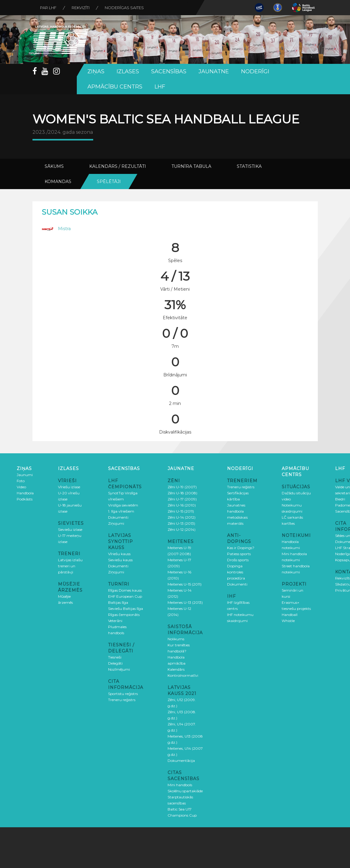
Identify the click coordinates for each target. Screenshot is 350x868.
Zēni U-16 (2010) (182, 505)
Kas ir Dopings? (241, 548)
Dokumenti (118, 517)
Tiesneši (115, 657)
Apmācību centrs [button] (115, 87)
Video (21, 487)
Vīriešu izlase (69, 487)
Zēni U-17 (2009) (182, 499)
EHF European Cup (125, 596)
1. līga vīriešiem (121, 511)
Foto (21, 481)
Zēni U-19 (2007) (182, 487)
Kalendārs (176, 669)
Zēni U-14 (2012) (182, 517)
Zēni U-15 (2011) (181, 511)
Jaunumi (25, 475)
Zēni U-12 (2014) (182, 529)
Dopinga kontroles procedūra (236, 572)
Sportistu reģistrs (123, 694)
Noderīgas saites (124, 8)
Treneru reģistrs (122, 700)
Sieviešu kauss (120, 560)
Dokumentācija (181, 761)
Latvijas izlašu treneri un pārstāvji (70, 566)
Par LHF (48, 8)
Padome (343, 505)
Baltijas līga (118, 602)
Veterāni (115, 621)
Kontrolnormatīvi (183, 675)
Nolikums (176, 639)
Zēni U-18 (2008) (182, 493)
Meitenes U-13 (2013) (185, 602)
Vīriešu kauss (119, 554)
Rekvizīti (81, 8)
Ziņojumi (116, 523)
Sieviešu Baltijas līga (126, 609)
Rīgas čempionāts (124, 615)
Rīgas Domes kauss (125, 590)
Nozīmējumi (119, 669)
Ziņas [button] (96, 71)
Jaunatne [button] (214, 71)
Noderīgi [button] (255, 71)
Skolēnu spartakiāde (185, 791)
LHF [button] (160, 87)
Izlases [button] (128, 71)
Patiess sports (239, 554)
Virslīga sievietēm (123, 505)
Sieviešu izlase (70, 529)
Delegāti (115, 663)
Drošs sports (238, 560)
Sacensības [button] (169, 71)
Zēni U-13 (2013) (181, 523)
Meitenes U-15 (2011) (185, 584)
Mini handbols (180, 785)
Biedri (340, 499)
